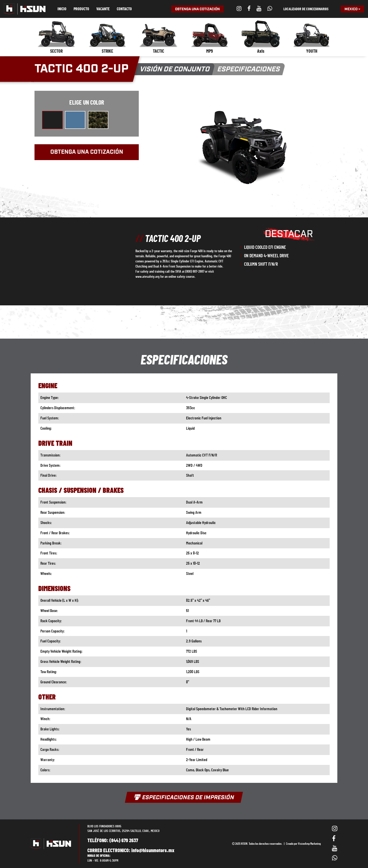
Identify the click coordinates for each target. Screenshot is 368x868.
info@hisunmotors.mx (153, 851)
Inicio (62, 9)
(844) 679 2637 (124, 841)
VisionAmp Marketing (309, 844)
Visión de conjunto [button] (175, 69)
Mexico (352, 9)
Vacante (103, 9)
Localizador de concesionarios (306, 9)
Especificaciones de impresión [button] (184, 798)
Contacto (124, 9)
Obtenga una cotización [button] (197, 9)
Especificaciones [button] (249, 69)
